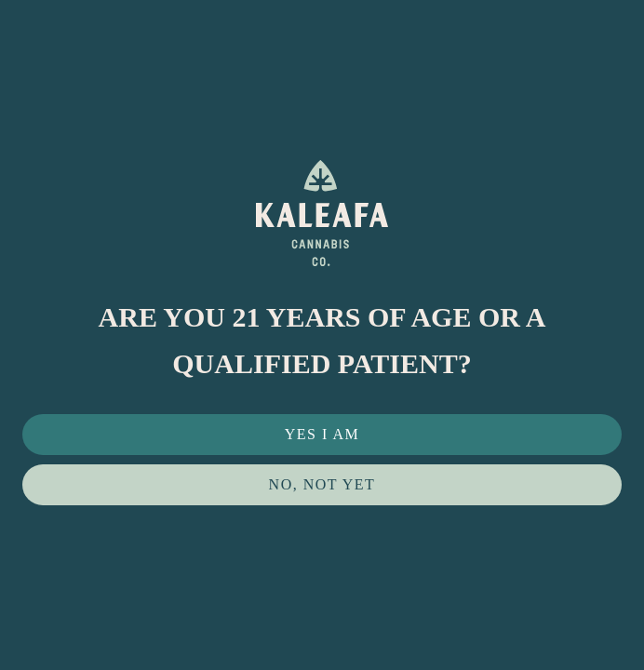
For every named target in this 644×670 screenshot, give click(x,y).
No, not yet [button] (322, 484)
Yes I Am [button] (322, 434)
